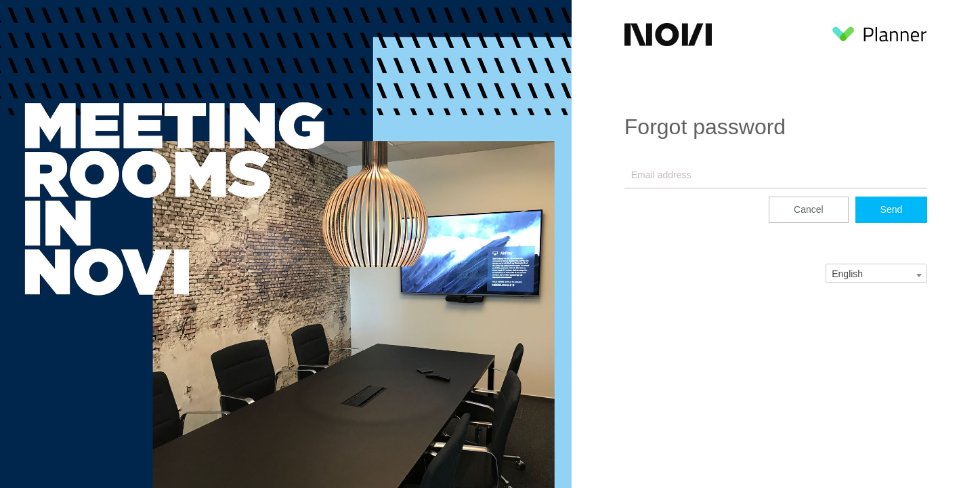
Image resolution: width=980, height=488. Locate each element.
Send (892, 209)
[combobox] (876, 273)
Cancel (809, 209)
